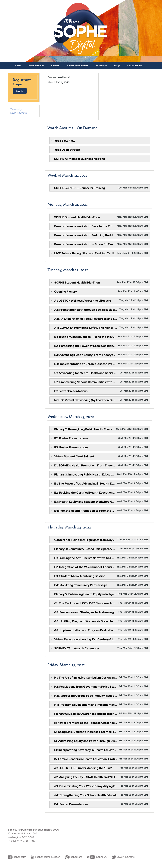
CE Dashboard (135, 66)
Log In (20, 91)
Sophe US (102, 857)
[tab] (100, 141)
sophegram (76, 857)
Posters (55, 66)
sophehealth (19, 857)
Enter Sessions (36, 66)
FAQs (117, 66)
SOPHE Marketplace (78, 66)
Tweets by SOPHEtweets (19, 111)
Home (18, 66)
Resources (101, 66)
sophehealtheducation (48, 857)
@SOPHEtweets (126, 857)
